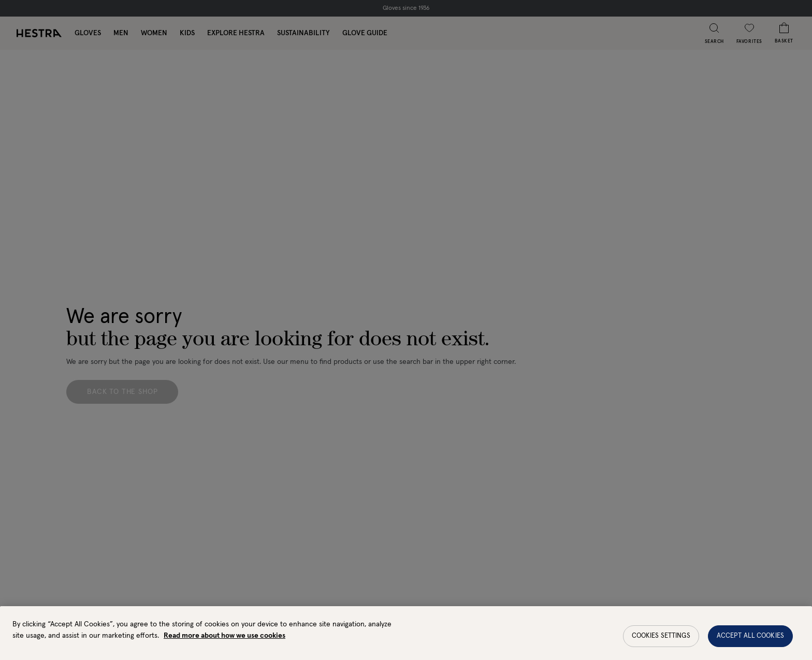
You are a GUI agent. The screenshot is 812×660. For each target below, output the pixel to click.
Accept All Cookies (750, 641)
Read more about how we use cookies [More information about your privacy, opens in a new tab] (224, 641)
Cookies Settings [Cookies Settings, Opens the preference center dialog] (661, 641)
